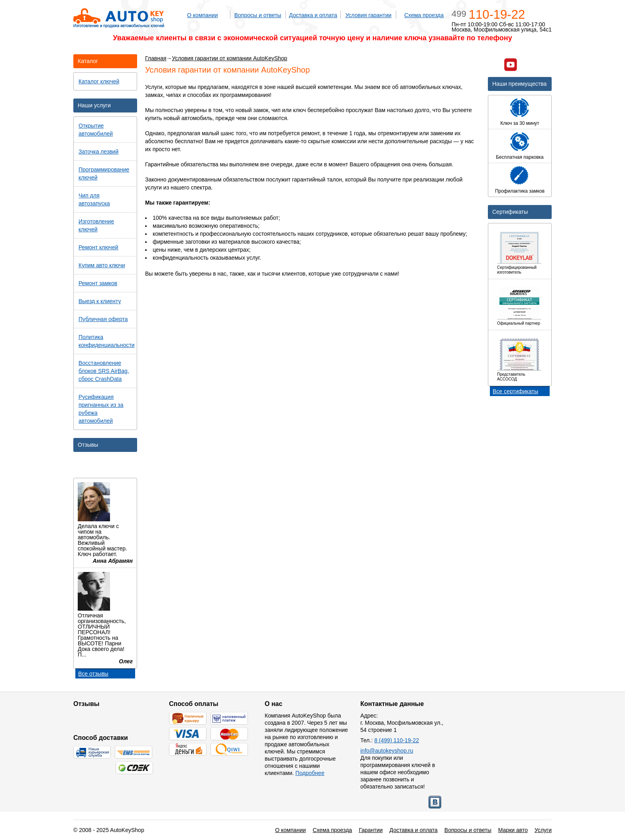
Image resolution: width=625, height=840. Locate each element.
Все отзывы (93, 674)
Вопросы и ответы (258, 15)
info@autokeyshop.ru (387, 751)
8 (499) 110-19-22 (397, 740)
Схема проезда (424, 15)
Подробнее (310, 773)
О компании (202, 15)
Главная (156, 58)
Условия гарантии (368, 15)
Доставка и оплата (313, 15)
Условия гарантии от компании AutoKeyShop (229, 58)
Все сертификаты (515, 391)
